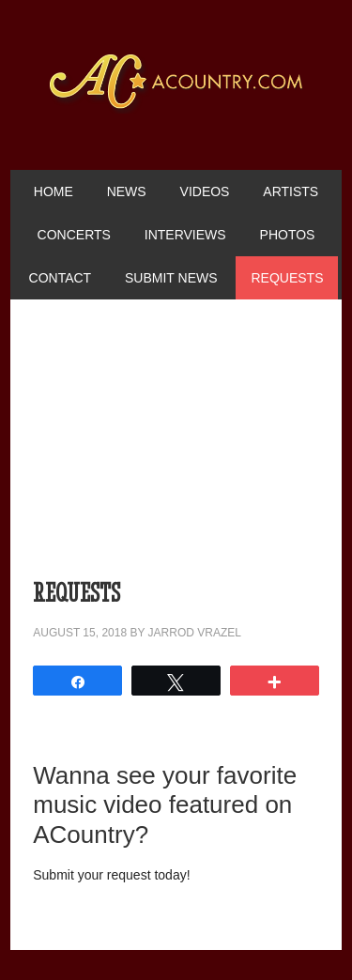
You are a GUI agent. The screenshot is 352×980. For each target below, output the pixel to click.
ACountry (176, 112)
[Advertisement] (176, 449)
